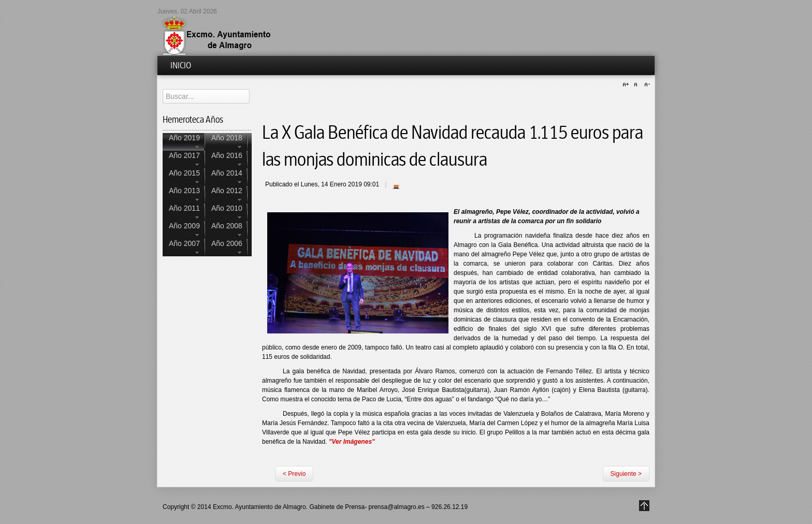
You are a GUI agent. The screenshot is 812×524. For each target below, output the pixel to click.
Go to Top (644, 506)
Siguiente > (626, 474)
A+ (627, 85)
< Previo (294, 474)
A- (646, 85)
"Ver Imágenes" (352, 442)
